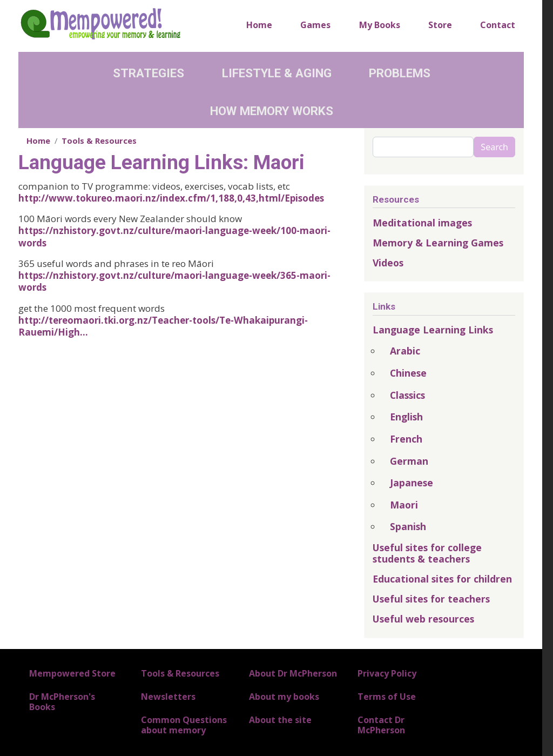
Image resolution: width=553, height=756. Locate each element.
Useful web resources (423, 619)
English (406, 417)
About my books (284, 697)
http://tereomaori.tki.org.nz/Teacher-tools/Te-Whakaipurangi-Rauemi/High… (163, 326)
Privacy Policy (387, 673)
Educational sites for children (442, 579)
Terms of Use (387, 697)
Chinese (408, 373)
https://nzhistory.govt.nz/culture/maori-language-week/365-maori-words (174, 281)
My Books (380, 25)
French (406, 439)
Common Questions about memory (184, 725)
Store (440, 25)
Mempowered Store (72, 673)
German (409, 461)
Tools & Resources (99, 141)
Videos (388, 263)
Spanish (408, 526)
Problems (400, 73)
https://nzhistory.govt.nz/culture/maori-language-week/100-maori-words (174, 236)
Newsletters (168, 697)
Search (494, 147)
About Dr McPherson (293, 673)
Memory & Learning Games (438, 243)
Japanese (412, 483)
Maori (404, 505)
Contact (498, 25)
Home (259, 25)
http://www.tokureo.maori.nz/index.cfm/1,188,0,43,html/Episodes (171, 198)
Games (315, 25)
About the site (280, 720)
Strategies (149, 73)
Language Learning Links (433, 330)
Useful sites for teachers (431, 599)
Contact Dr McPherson (381, 725)
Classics (407, 395)
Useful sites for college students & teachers (427, 553)
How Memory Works (272, 111)
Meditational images (422, 223)
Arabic (405, 351)
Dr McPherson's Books (62, 702)
